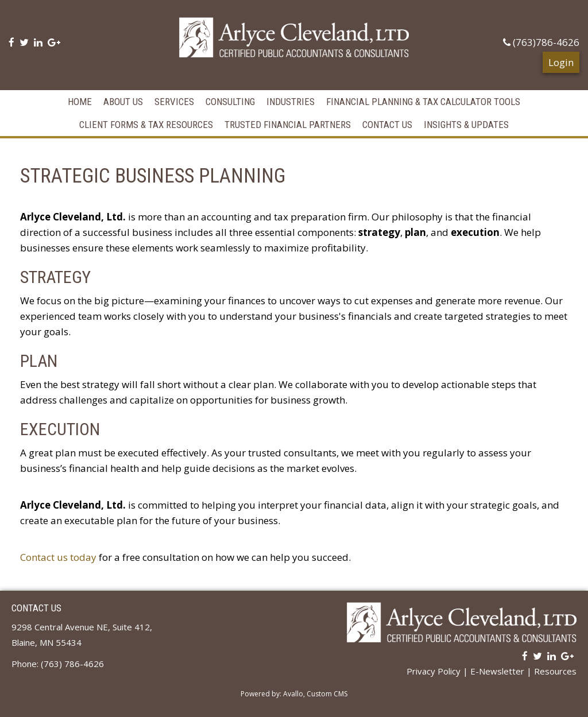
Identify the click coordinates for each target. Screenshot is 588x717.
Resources (555, 671)
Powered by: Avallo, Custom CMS (294, 694)
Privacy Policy (434, 671)
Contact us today (58, 557)
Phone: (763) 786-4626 (58, 664)
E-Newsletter (497, 671)
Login (561, 62)
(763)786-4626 (541, 42)
